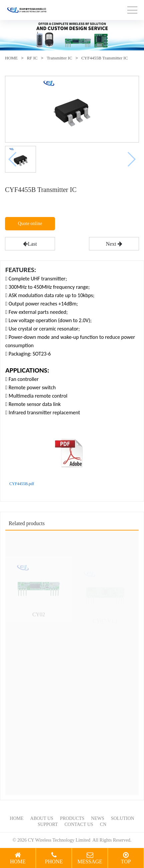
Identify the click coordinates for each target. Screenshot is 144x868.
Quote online (30, 224)
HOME (11, 58)
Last (30, 244)
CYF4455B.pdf (22, 484)
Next (114, 244)
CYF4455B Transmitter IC (104, 58)
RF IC (32, 58)
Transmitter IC (59, 58)
